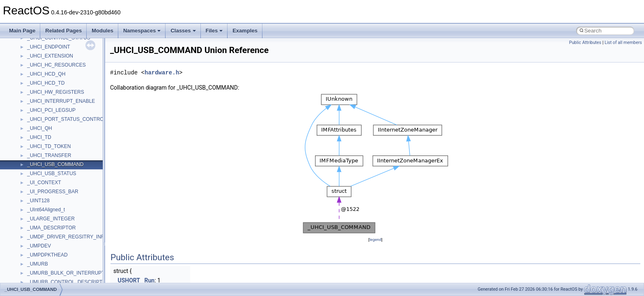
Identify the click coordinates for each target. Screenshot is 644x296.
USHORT (129, 280)
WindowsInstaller (46, 106)
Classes (183, 31)
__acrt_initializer (45, 187)
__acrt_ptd (39, 205)
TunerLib (37, 42)
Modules (102, 31)
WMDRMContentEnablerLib (57, 124)
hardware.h (162, 73)
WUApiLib (38, 133)
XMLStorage (41, 151)
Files (214, 31)
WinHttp (36, 115)
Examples (245, 31)
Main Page (22, 31)
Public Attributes (585, 43)
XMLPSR (37, 142)
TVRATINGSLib (44, 51)
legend (375, 239)
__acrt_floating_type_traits (56, 160)
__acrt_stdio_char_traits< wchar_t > (66, 232)
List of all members (623, 43)
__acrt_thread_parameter (55, 250)
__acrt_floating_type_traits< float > (65, 178)
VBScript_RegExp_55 (51, 79)
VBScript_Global (45, 60)
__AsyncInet (41, 268)
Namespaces (142, 31)
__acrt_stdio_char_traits (53, 214)
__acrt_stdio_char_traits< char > (62, 223)
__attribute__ (41, 277)
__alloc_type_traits (48, 259)
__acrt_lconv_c (44, 196)
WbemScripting (44, 97)
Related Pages (63, 31)
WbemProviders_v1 (49, 88)
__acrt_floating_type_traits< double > (68, 169)
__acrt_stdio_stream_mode (57, 241)
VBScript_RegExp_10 (51, 69)
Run (149, 280)
